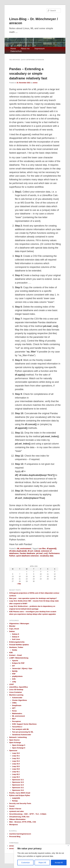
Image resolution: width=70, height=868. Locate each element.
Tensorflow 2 (17, 727)
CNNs (14, 703)
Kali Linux (16, 639)
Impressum (40, 49)
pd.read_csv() (42, 553)
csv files (42, 549)
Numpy (15, 801)
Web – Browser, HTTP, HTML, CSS (23, 822)
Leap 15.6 (16, 769)
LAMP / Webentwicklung (19, 658)
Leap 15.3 (16, 761)
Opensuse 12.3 (18, 785)
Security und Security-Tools (20, 803)
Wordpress (14, 825)
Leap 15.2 (16, 758)
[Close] (68, 846)
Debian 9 (16, 637)
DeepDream (17, 705)
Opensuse (13, 750)
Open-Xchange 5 (19, 745)
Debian (12, 631)
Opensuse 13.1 (18, 788)
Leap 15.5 (16, 766)
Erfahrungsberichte (17, 642)
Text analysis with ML (21, 729)
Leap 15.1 (16, 756)
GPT (14, 708)
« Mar (19, 584)
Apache (15, 661)
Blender (12, 626)
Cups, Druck (14, 629)
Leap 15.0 (16, 753)
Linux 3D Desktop (16, 690)
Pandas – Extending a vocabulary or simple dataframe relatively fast (28, 74)
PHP (14, 674)
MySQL (15, 671)
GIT (14, 666)
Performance (54, 553)
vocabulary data (47, 556)
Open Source (14, 740)
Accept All (59, 863)
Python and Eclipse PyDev (20, 795)
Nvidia (15, 650)
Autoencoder (17, 698)
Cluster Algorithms (20, 700)
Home (13, 49)
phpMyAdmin (17, 676)
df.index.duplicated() (18, 551)
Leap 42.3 (16, 777)
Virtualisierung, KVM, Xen (19, 817)
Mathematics (17, 713)
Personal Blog (15, 837)
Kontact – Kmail (15, 655)
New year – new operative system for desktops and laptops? (33, 598)
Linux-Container (16, 692)
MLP (14, 719)
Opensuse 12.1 (18, 780)
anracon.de (14, 846)
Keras (14, 711)
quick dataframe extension (27, 556)
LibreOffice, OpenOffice (18, 687)
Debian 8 (16, 634)
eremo (35, 83)
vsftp (14, 682)
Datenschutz (16, 51)
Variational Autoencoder (22, 735)
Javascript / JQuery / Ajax (22, 668)
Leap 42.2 (16, 774)
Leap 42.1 (16, 772)
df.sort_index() (34, 551)
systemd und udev (16, 811)
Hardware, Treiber (16, 647)
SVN (14, 679)
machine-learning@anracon (20, 834)
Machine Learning (16, 695)
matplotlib (16, 798)
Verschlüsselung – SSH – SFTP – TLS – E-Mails (28, 814)
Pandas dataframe (27, 553)
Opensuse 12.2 (18, 782)
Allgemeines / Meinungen (19, 624)
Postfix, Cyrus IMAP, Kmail (20, 793)
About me (25, 49)
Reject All (42, 863)
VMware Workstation (17, 819)
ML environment (24, 549)
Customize (26, 863)
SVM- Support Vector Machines (24, 724)
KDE (11, 653)
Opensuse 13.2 (18, 790)
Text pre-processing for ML (23, 732)
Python (12, 556)
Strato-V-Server (15, 809)
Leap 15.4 (16, 764)
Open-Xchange (15, 742)
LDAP (11, 684)
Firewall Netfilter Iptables (19, 645)
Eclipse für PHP (18, 663)
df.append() (52, 549)
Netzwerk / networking (18, 737)
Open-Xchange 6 (19, 748)
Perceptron (17, 721)
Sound (12, 806)
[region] (42, 856)
